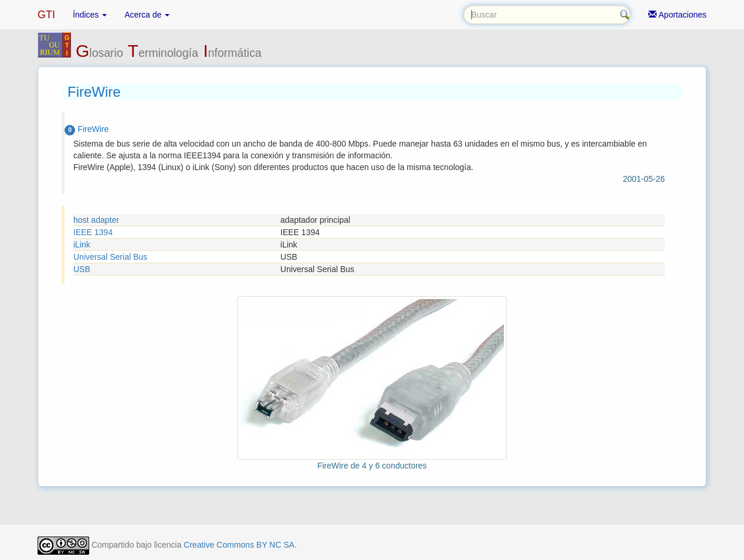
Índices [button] (90, 15)
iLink (82, 245)
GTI (46, 15)
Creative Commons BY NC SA (239, 545)
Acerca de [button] (147, 15)
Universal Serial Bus (110, 257)
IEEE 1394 (93, 232)
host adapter (96, 220)
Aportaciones (677, 15)
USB (82, 269)
